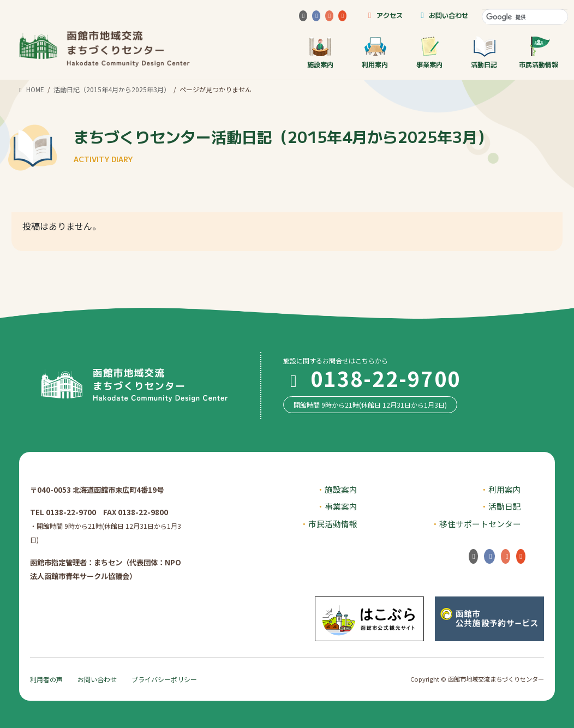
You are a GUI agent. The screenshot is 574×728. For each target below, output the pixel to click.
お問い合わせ (443, 15)
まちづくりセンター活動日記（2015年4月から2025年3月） (283, 145)
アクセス (383, 15)
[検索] (525, 17)
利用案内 (375, 52)
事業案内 (429, 52)
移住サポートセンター (480, 524)
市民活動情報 (539, 52)
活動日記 (484, 52)
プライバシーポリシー (164, 679)
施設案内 (320, 52)
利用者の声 (46, 679)
